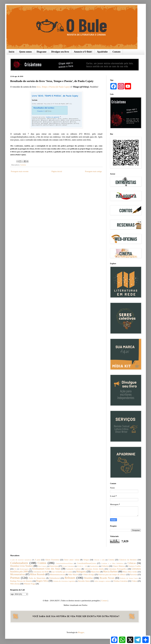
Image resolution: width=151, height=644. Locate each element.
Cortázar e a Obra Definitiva (112, 563)
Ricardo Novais (107, 578)
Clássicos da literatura (128, 560)
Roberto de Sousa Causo (129, 578)
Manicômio (96, 572)
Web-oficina (15, 584)
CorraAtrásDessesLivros (86, 563)
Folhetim (105, 566)
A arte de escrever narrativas (21, 560)
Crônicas (132, 563)
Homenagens (24, 569)
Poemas (15, 578)
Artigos (86, 560)
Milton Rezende (37, 574)
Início (12, 52)
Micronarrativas (18, 574)
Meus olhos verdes (130, 572)
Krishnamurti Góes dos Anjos (46, 569)
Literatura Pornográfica (118, 569)
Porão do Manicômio (37, 578)
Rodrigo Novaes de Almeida (21, 581)
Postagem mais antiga (93, 171)
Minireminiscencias (57, 575)
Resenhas (89, 578)
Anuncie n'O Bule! (83, 52)
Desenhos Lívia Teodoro (22, 566)
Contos (42, 563)
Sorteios (23, 165)
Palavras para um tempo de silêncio (112, 575)
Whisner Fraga (29, 584)
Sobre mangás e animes (102, 581)
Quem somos (26, 52)
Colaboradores (19, 563)
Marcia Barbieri (110, 572)
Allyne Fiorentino (52, 560)
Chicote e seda (99, 560)
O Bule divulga (88, 575)
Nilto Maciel (73, 575)
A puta (38, 560)
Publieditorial (55, 578)
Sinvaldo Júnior (84, 581)
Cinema (111, 560)
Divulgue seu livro (60, 52)
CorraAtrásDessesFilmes (64, 563)
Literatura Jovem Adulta (94, 569)
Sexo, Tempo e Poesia (46, 87)
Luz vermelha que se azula (62, 572)
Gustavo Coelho (135, 566)
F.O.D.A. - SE (82, 566)
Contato (116, 52)
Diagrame (42, 52)
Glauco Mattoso (119, 566)
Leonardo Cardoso (73, 569)
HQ (15, 569)
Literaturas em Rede (41, 572)
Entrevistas (54, 566)
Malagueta (81, 572)
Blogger (81, 632)
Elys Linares (42, 566)
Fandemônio (94, 566)
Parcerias (134, 575)
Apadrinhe (102, 52)
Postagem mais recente (20, 171)
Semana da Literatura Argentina (64, 581)
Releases (70, 578)
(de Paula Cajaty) (63, 87)
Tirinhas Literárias (120, 581)
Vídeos (134, 581)
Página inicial (57, 171)
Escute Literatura (68, 566)
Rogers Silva (42, 581)
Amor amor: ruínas (72, 560)
